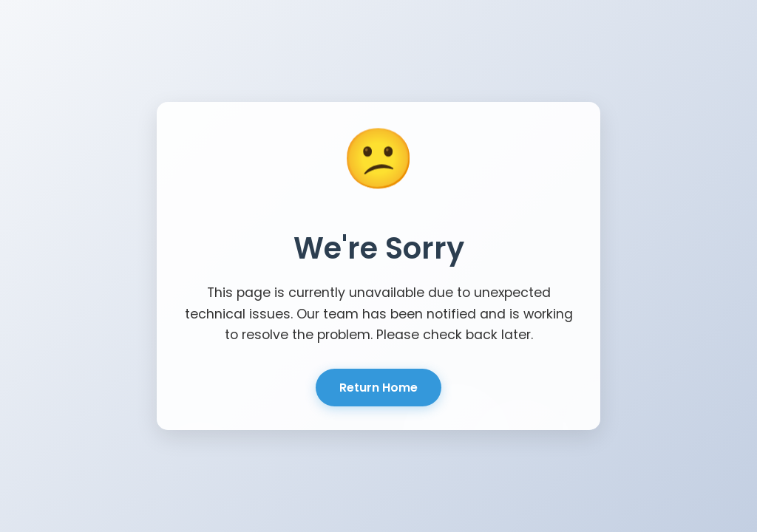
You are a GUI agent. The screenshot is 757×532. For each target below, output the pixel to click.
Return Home (378, 388)
